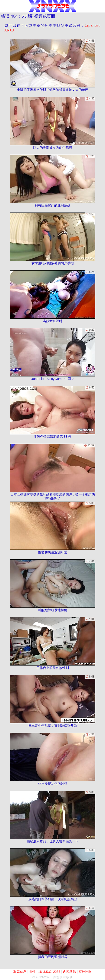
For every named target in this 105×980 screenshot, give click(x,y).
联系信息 (20, 972)
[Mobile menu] (4, 6)
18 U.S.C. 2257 (49, 972)
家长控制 (85, 972)
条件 (32, 972)
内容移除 (70, 972)
